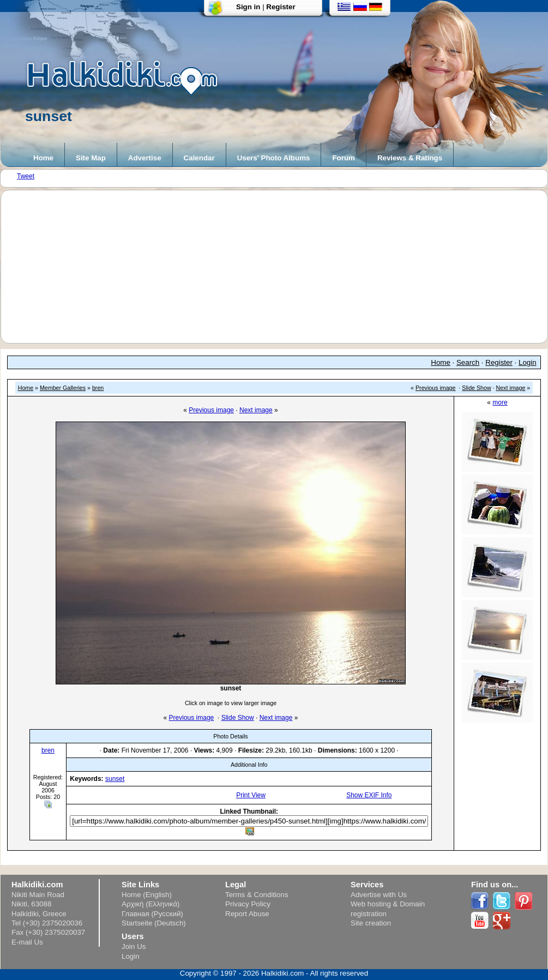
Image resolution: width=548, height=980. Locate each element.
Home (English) (147, 895)
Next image (511, 388)
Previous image (435, 388)
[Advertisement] (280, 267)
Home (43, 158)
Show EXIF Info (369, 795)
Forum (343, 158)
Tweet (26, 176)
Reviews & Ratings (410, 158)
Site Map (91, 158)
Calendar (199, 158)
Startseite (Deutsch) (154, 923)
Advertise (145, 158)
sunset (115, 779)
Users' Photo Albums (274, 158)
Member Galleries (63, 388)
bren (98, 388)
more (500, 402)
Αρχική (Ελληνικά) (151, 904)
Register (281, 7)
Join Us (134, 946)
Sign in (248, 7)
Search (468, 362)
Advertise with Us (379, 895)
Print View (251, 795)
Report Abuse (247, 914)
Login (528, 362)
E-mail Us (27, 942)
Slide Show (476, 388)
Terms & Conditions (257, 895)
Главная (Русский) (152, 914)
